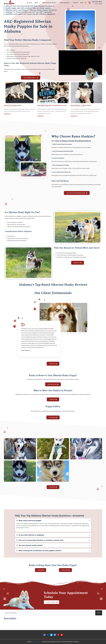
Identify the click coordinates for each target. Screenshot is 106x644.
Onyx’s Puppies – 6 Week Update (81, 106)
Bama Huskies (11, 628)
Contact (75, 3)
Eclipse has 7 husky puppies (13, 106)
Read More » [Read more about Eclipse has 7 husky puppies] (8, 115)
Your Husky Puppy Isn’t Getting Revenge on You (52, 106)
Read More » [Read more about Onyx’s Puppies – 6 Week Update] (75, 117)
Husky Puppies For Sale (50, 3)
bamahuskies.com (36, 642)
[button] (86, 3)
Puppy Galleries (65, 3)
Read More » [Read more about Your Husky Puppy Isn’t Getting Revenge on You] (41, 117)
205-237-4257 (97, 2)
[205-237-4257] (89, 3)
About (37, 3)
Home (30, 3)
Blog (82, 3)
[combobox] (49, 622)
